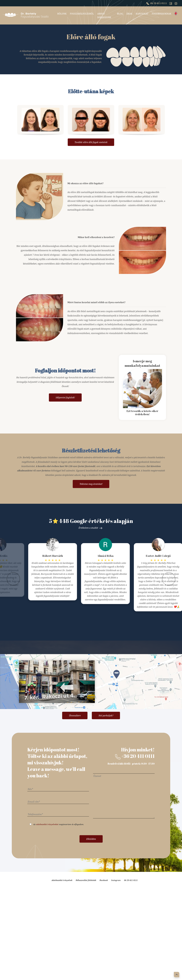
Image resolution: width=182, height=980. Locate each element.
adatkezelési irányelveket (47, 887)
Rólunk (62, 14)
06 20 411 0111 (157, 3)
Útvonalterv (75, 778)
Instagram (116, 943)
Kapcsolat (142, 14)
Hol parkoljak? (106, 778)
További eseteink (91, 142)
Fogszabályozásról (82, 14)
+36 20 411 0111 (135, 819)
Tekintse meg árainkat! (91, 484)
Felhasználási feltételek (86, 943)
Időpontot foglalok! (65, 397)
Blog (120, 14)
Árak (129, 14)
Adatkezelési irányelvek (62, 943)
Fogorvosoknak (161, 14)
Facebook (104, 943)
